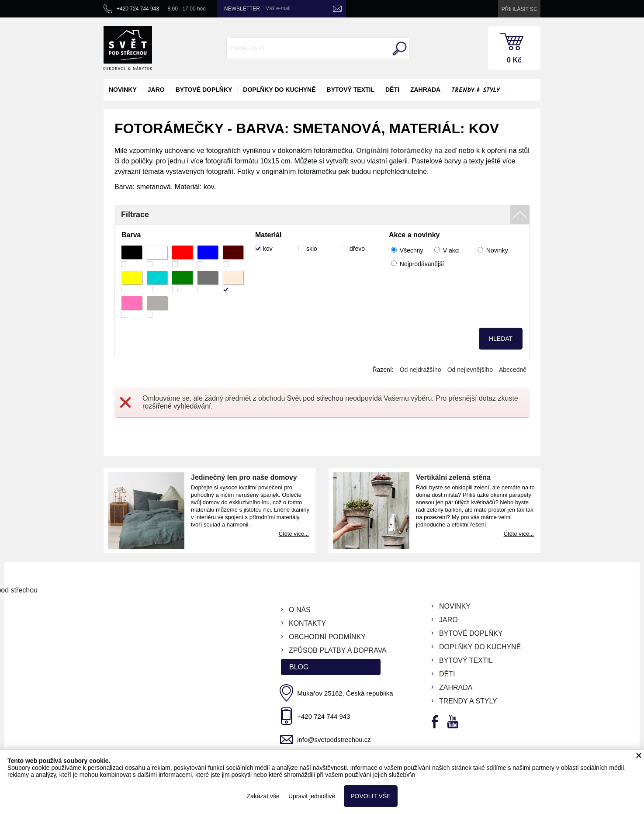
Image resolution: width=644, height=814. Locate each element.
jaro (156, 90)
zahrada (425, 90)
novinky (123, 90)
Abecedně (513, 370)
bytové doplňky (204, 90)
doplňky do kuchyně (279, 90)
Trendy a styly (475, 90)
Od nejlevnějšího (470, 370)
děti (392, 90)
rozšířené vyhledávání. (178, 406)
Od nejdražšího (421, 370)
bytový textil (351, 90)
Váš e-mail (278, 8)
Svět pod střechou (315, 398)
